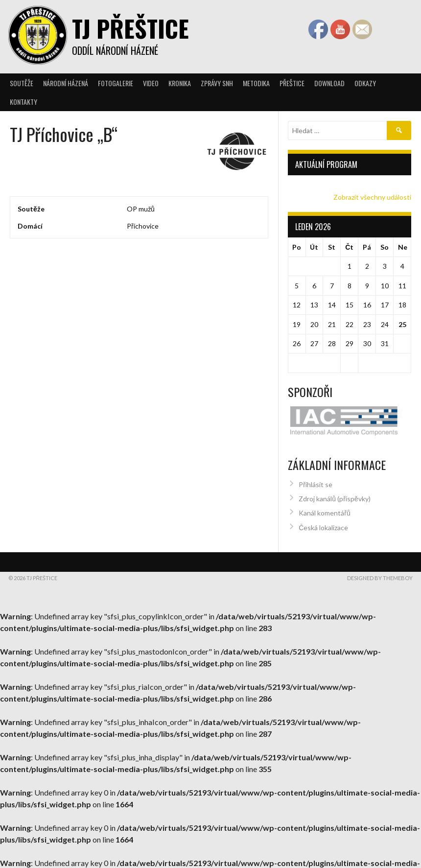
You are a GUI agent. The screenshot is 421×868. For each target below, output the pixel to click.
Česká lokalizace (323, 523)
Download (329, 83)
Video (151, 83)
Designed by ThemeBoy (380, 574)
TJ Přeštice (130, 28)
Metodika (256, 83)
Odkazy (365, 83)
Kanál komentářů (324, 509)
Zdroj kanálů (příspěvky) (334, 495)
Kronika (180, 83)
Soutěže (22, 83)
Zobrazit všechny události (372, 197)
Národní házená (66, 83)
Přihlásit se (316, 480)
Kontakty (23, 102)
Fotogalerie (116, 83)
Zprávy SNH (217, 83)
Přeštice (292, 83)
